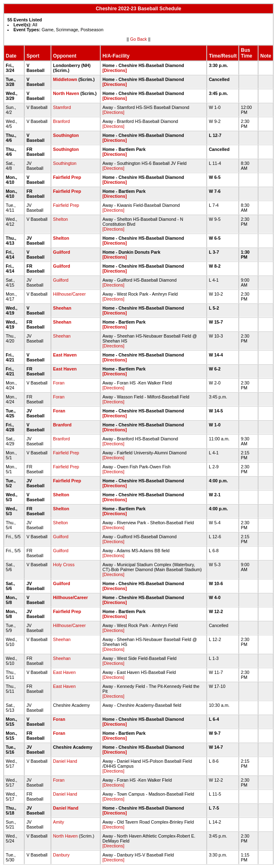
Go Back (139, 39)
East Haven (65, 355)
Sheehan (62, 308)
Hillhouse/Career (69, 294)
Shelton (60, 219)
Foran (59, 383)
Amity (59, 822)
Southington (66, 135)
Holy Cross (64, 565)
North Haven (66, 93)
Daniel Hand (65, 761)
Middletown (65, 79)
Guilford (61, 252)
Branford (61, 121)
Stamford (62, 107)
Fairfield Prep (67, 177)
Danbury (61, 855)
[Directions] (114, 70)
